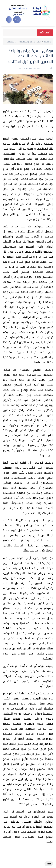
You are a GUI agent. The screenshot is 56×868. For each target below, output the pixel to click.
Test (49, 864)
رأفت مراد (48, 68)
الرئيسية (48, 42)
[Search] (35, 20)
